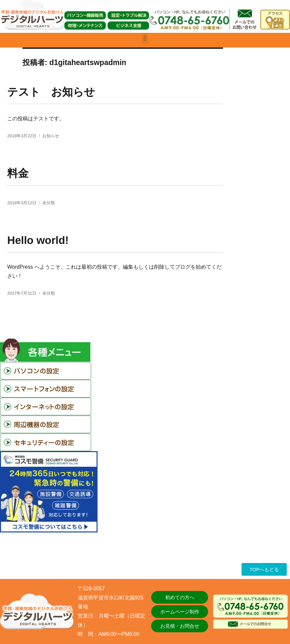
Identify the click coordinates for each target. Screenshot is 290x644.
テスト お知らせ (51, 92)
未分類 (49, 203)
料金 (18, 173)
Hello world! (38, 240)
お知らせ (51, 136)
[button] (145, 38)
